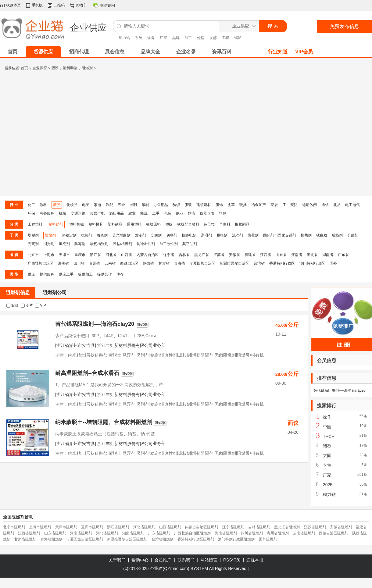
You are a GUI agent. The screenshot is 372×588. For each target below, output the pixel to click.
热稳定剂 (69, 235)
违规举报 (255, 560)
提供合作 (105, 274)
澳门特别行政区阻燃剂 (236, 539)
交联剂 (156, 235)
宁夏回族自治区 (202, 263)
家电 (98, 205)
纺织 (176, 205)
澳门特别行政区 (312, 263)
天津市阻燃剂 (66, 527)
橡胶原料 (153, 224)
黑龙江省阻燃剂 (287, 527)
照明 (133, 205)
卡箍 (327, 465)
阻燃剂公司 (55, 292)
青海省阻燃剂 (52, 539)
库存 (120, 274)
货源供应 (43, 52)
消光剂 (49, 244)
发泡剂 (141, 235)
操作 (327, 417)
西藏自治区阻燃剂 (334, 533)
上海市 (49, 255)
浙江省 (95, 255)
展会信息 (115, 52)
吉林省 (184, 255)
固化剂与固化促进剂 (280, 235)
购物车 (81, 5)
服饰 (219, 205)
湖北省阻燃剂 (107, 533)
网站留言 (209, 560)
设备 (151, 38)
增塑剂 (33, 235)
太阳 (327, 455)
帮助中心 (140, 560)
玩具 (243, 205)
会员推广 (163, 560)
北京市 (33, 255)
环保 (31, 213)
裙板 (327, 446)
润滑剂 (206, 235)
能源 (144, 213)
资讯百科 (222, 52)
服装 (188, 205)
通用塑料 (134, 224)
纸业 (180, 213)
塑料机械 (77, 224)
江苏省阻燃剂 (315, 527)
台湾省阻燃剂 (163, 539)
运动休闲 (309, 205)
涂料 (43, 205)
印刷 (145, 205)
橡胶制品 (242, 224)
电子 (86, 205)
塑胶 (55, 68)
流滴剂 (238, 235)
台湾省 (259, 263)
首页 (24, 68)
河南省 (297, 255)
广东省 (343, 255)
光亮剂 (33, 244)
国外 (333, 263)
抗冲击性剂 (146, 244)
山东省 (281, 255)
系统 (139, 38)
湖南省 (328, 255)
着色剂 (102, 235)
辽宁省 (169, 255)
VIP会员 (304, 52)
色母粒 (209, 224)
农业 (132, 213)
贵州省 (95, 263)
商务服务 (47, 213)
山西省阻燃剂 (170, 527)
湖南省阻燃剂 (133, 533)
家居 (274, 205)
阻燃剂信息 (18, 292)
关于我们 (117, 560)
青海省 (180, 263)
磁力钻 (124, 38)
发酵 (213, 38)
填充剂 (64, 244)
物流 (191, 213)
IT (284, 205)
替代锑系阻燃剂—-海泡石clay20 (95, 324)
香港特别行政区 (282, 263)
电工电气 (352, 205)
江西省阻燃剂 (29, 533)
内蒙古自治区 (148, 255)
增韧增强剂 (99, 244)
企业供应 (40, 68)
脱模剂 (222, 235)
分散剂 (353, 235)
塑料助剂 (70, 68)
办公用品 (161, 205)
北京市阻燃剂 (14, 527)
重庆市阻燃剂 (92, 527)
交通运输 (78, 213)
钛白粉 (322, 235)
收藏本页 (13, 5)
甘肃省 (164, 263)
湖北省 (312, 255)
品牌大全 (150, 52)
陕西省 (148, 263)
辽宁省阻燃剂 (233, 527)
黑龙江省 (202, 255)
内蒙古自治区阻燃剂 (202, 527)
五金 (121, 205)
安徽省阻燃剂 (341, 527)
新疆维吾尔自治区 (234, 263)
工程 (225, 38)
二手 (156, 213)
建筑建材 (204, 205)
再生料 (225, 224)
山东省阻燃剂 (55, 533)
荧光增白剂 (121, 235)
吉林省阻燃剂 (259, 527)
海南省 (63, 263)
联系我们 (186, 560)
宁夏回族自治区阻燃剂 (85, 539)
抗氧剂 (87, 235)
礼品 (337, 205)
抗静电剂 (189, 235)
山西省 (127, 255)
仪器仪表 (207, 213)
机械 (63, 213)
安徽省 (234, 255)
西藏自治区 (129, 263)
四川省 (79, 263)
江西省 (266, 255)
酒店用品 (116, 213)
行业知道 (278, 52)
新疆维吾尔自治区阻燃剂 (127, 539)
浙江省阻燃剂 (118, 527)
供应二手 (66, 274)
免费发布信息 (345, 26)
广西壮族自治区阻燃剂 (192, 533)
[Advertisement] (57, 135)
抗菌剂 (306, 235)
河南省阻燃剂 (81, 533)
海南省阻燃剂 (226, 533)
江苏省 (219, 255)
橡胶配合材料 (188, 224)
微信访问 (108, 5)
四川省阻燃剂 (252, 533)
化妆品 (72, 205)
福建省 (250, 255)
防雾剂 (80, 244)
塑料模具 (96, 224)
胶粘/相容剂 (122, 244)
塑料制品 (115, 224)
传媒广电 (97, 213)
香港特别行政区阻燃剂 (196, 539)
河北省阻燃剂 (144, 527)
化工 (31, 205)
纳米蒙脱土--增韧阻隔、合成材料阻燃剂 (104, 422)
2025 (328, 485)
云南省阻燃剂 (304, 533)
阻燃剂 (87, 68)
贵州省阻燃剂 (278, 533)
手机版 (37, 5)
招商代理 (79, 52)
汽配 (109, 205)
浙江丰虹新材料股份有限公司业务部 (131, 345)
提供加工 (85, 274)
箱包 (223, 213)
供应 (31, 274)
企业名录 (186, 52)
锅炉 (238, 38)
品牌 (176, 38)
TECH (329, 437)
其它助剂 (190, 244)
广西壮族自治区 (41, 263)
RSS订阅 (232, 560)
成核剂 (337, 235)
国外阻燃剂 (268, 539)
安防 (294, 205)
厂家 (163, 38)
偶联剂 (172, 235)
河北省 (111, 255)
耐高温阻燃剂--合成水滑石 (87, 373)
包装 (168, 213)
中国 (327, 427)
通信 (325, 205)
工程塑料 (35, 224)
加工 (188, 38)
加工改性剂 (169, 244)
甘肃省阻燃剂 (25, 539)
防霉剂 (253, 235)
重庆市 (80, 255)
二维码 (59, 5)
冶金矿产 (259, 205)
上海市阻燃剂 (40, 527)
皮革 (231, 205)
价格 (201, 38)
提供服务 (47, 274)
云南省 (110, 263)
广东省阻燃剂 (159, 533)
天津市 (64, 255)
